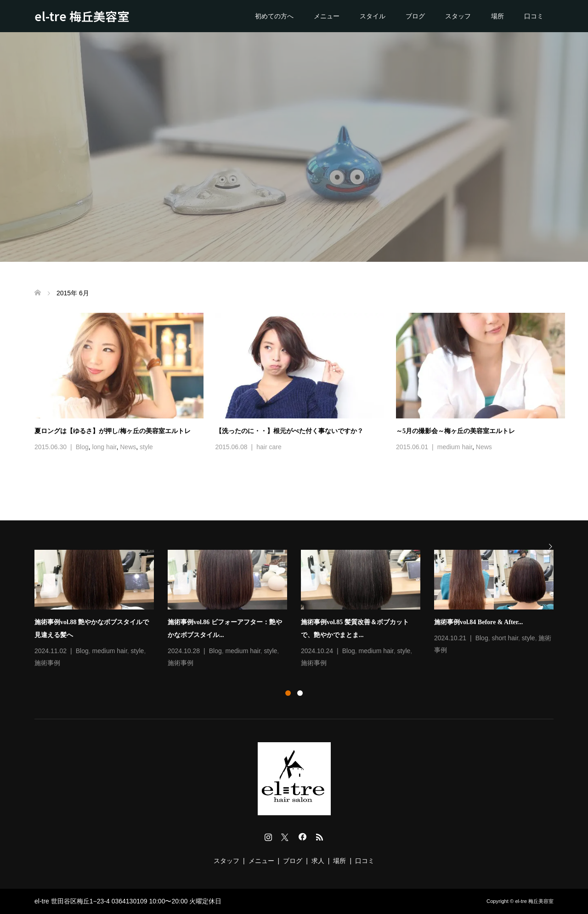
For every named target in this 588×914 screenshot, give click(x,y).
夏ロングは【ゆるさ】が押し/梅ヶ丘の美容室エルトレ (113, 431)
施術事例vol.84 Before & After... (478, 622)
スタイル (373, 16)
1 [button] (288, 693)
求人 (318, 861)
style (146, 447)
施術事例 (47, 663)
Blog (82, 447)
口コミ (534, 16)
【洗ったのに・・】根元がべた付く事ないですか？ (289, 431)
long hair (105, 447)
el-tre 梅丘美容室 (82, 16)
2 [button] (300, 693)
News (128, 447)
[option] (301, 609)
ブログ (415, 16)
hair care (269, 447)
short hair (505, 638)
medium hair (455, 447)
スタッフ (458, 16)
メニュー (327, 16)
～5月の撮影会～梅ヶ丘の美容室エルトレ (455, 431)
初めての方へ (274, 16)
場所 (498, 16)
